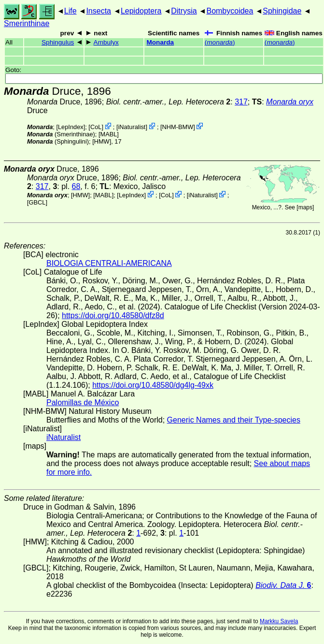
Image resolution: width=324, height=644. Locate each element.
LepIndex (71, 127)
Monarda (160, 42)
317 (241, 102)
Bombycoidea (230, 11)
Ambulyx (106, 42)
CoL (96, 127)
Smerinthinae (27, 23)
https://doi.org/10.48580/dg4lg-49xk (153, 385)
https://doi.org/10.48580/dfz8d (113, 315)
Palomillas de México (83, 402)
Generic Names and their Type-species (234, 420)
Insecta (99, 11)
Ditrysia (184, 11)
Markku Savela (279, 621)
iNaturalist (132, 127)
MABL (108, 134)
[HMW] (102, 141)
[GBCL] (37, 202)
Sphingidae (282, 11)
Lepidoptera (141, 11)
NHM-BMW (178, 127)
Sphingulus (58, 42)
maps (305, 207)
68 (76, 186)
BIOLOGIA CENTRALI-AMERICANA (109, 263)
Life (70, 11)
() (220, 42)
